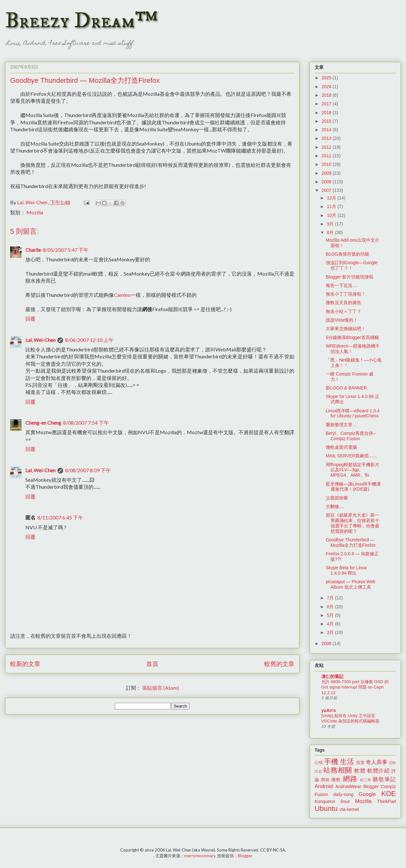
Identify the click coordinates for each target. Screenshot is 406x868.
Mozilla (35, 212)
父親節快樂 (337, 498)
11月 (332, 206)
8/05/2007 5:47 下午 (66, 250)
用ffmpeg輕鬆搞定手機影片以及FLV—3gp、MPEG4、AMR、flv (353, 470)
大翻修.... (335, 506)
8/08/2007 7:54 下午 (86, 423)
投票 (360, 763)
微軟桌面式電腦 (341, 447)
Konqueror (325, 801)
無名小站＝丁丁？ (344, 311)
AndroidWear (348, 786)
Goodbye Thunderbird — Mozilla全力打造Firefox (351, 542)
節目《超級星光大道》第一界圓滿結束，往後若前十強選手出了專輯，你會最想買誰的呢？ (353, 523)
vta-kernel (349, 809)
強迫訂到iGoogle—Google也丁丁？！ (352, 265)
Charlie (33, 250)
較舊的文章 (279, 664)
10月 (332, 215)
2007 (327, 190)
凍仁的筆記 (332, 676)
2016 (327, 113)
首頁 (152, 664)
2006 (327, 643)
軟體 (360, 771)
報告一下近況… (341, 285)
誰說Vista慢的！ (342, 320)
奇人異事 (377, 762)
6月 (331, 607)
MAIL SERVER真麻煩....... (352, 456)
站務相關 (338, 770)
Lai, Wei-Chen (40, 340)
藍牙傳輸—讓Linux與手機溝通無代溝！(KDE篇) (353, 487)
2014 (327, 130)
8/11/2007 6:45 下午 (60, 517)
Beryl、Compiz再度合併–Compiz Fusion (351, 436)
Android (324, 786)
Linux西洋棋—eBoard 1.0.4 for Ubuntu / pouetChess (353, 413)
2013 (327, 138)
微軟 (336, 780)
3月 (331, 632)
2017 (327, 104)
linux (345, 801)
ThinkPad (386, 801)
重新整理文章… (341, 425)
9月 (331, 224)
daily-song (343, 794)
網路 (350, 779)
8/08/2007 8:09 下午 (88, 470)
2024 (327, 87)
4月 (331, 624)
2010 (327, 164)
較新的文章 (25, 664)
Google (367, 794)
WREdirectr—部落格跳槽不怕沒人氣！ (353, 349)
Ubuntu (326, 809)
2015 (327, 121)
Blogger (371, 786)
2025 (327, 78)
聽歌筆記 (384, 779)
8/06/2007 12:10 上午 (89, 340)
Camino (122, 295)
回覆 (30, 319)
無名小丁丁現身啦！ (346, 294)
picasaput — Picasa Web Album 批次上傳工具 (350, 584)
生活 (347, 762)
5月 (331, 615)
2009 (327, 173)
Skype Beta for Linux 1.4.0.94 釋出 (346, 570)
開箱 (325, 780)
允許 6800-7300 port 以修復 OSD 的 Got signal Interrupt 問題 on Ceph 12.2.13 (355, 687)
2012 (327, 147)
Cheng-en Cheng (43, 423)
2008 (327, 182)
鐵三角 (366, 780)
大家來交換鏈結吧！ (346, 329)
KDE (389, 794)
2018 (327, 95)
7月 (331, 598)
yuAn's (329, 710)
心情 (319, 763)
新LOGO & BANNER (346, 388)
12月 (332, 198)
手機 (331, 762)
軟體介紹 (379, 771)
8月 (331, 232)
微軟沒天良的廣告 (344, 303)
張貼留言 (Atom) (160, 688)
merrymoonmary (200, 856)
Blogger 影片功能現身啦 (350, 277)
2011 (327, 156)
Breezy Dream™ (81, 21)
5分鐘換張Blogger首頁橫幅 (352, 337)
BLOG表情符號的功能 (347, 254)
